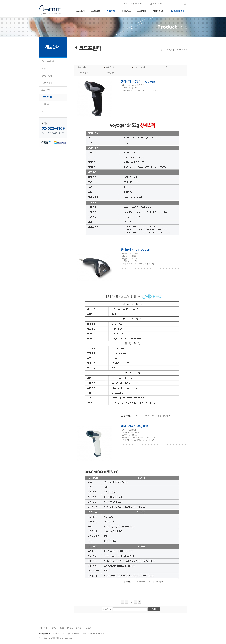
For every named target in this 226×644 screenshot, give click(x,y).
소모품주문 (177, 11)
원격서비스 (158, 11)
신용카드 (126, 11)
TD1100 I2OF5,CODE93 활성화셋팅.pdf (153, 416)
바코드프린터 (47, 97)
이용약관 (53, 628)
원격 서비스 (156, 4)
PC (43, 112)
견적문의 (79, 628)
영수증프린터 (47, 76)
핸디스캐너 (46, 69)
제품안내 (111, 11)
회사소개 (80, 11)
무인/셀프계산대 (48, 61)
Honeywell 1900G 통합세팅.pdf (150, 582)
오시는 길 (144, 4)
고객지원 (142, 11)
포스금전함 (46, 90)
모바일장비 (46, 104)
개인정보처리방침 (66, 628)
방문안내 (89, 628)
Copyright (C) (45, 638)
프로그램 (96, 11)
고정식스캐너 (47, 83)
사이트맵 (134, 4)
